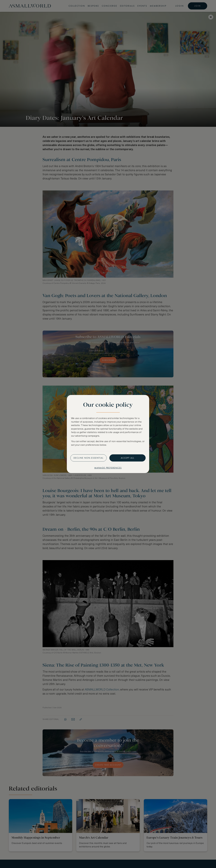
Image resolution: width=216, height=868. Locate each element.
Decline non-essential (89, 458)
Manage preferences (108, 468)
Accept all (128, 458)
